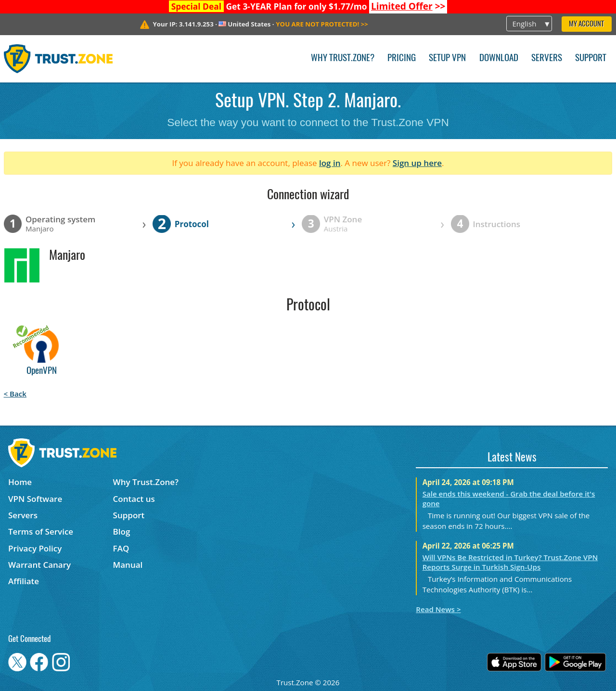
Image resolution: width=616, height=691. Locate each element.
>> (408, 6)
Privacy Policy (35, 548)
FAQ (121, 548)
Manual (128, 565)
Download (499, 58)
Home (20, 482)
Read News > (438, 609)
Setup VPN (447, 58)
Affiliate (24, 581)
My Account (586, 24)
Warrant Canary (39, 565)
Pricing (402, 58)
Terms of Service (41, 531)
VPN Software (35, 499)
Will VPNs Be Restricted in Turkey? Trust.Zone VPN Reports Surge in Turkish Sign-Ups (510, 562)
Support (591, 58)
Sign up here (417, 163)
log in (330, 163)
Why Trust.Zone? (343, 58)
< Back (15, 394)
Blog (122, 531)
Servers (547, 58)
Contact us (134, 499)
